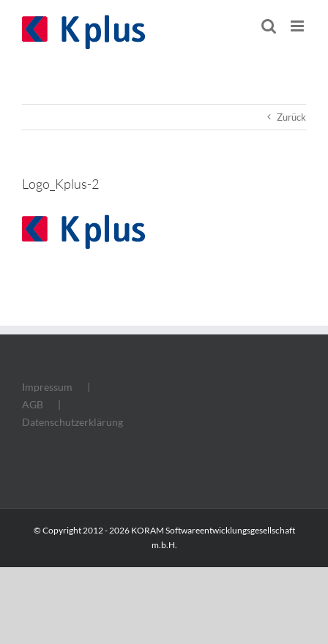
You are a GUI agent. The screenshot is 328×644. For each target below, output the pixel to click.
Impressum (47, 387)
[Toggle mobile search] (269, 26)
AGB (33, 404)
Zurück (291, 117)
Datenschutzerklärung (72, 422)
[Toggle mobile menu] (298, 26)
